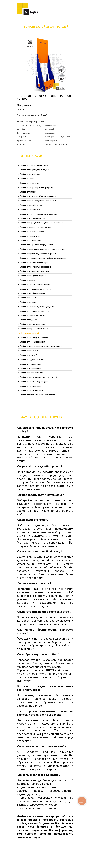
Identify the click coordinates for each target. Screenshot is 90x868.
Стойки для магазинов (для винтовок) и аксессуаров (43, 249)
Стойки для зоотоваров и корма (34, 165)
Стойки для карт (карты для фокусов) (36, 187)
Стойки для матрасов (30, 280)
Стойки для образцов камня (32, 342)
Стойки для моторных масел (33, 315)
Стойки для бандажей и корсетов (35, 311)
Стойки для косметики (30, 210)
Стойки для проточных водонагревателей (39, 377)
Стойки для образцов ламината (34, 337)
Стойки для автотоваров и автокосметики (39, 214)
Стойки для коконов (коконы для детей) (38, 307)
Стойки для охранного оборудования (36, 245)
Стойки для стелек (28, 302)
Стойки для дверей (29, 355)
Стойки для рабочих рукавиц (33, 293)
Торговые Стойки (30, 156)
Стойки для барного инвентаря (34, 262)
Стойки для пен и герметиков (33, 324)
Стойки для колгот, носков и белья (35, 285)
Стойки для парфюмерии (31, 205)
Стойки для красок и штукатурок (34, 329)
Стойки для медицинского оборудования (38, 395)
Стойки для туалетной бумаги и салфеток (38, 196)
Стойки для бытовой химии (32, 232)
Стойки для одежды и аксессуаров (35, 289)
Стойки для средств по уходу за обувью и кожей (41, 223)
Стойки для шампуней (30, 236)
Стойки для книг (27, 179)
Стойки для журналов (30, 183)
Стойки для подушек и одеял (33, 276)
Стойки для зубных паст (31, 240)
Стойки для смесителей (30, 364)
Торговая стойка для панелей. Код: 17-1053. (44, 97)
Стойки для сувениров (30, 174)
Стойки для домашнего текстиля (34, 271)
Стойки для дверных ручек (32, 360)
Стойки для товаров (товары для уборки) (38, 201)
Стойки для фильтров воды (32, 373)
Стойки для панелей (30, 333)
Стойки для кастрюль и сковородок (36, 267)
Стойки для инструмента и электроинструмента (41, 346)
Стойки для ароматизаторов (33, 218)
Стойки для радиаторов (31, 386)
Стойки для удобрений (30, 320)
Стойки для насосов (29, 351)
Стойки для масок (28, 192)
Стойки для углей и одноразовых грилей (38, 254)
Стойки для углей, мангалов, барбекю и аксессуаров (43, 258)
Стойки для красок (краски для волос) (37, 227)
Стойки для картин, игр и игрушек (35, 170)
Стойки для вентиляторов (32, 390)
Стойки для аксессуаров (31, 368)
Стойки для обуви (28, 298)
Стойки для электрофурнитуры (34, 382)
